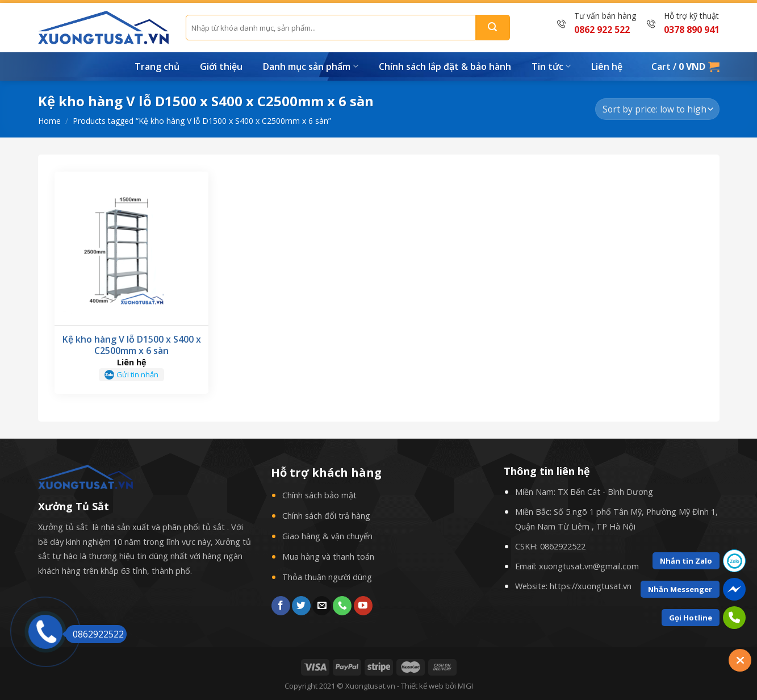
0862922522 (563, 546)
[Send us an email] (322, 606)
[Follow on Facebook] (281, 606)
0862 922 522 (602, 30)
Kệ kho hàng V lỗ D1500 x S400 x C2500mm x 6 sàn (132, 345)
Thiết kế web (422, 686)
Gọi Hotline (691, 618)
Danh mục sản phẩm (310, 66)
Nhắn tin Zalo (686, 561)
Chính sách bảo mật (319, 495)
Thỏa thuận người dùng (327, 577)
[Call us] (342, 606)
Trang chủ (157, 66)
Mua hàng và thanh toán (328, 557)
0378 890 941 (692, 30)
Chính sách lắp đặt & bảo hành (445, 66)
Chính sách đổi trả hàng (326, 516)
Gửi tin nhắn (137, 374)
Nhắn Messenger (680, 589)
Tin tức (551, 66)
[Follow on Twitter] (301, 606)
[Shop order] (657, 109)
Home (49, 121)
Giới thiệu (221, 66)
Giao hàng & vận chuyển (327, 536)
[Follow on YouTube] (363, 606)
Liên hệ (607, 66)
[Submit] (493, 28)
